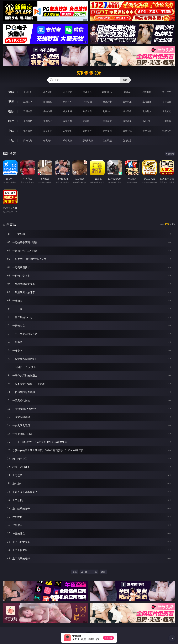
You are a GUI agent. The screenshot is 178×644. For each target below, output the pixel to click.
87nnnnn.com (89, 73)
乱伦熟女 (147, 111)
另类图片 (167, 121)
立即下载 (108, 638)
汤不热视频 (87, 140)
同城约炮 (28, 140)
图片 (11, 121)
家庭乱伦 (48, 131)
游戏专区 (87, 92)
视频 (11, 102)
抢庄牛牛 (167, 92)
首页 (75, 572)
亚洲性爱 (28, 111)
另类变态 (167, 111)
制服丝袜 (107, 111)
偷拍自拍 (48, 111)
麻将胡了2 (107, 92)
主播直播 (147, 102)
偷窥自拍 (28, 121)
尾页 (103, 572)
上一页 (84, 572)
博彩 (11, 92)
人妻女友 (67, 131)
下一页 (94, 572)
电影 (11, 111)
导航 (11, 140)
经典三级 (127, 111)
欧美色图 (67, 121)
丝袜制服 (127, 102)
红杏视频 (107, 140)
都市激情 (28, 131)
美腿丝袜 (107, 121)
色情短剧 (127, 140)
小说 (11, 131)
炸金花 (127, 92)
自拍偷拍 (48, 102)
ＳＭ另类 (167, 102)
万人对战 (67, 92)
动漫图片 (87, 121)
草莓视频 (67, 140)
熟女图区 (147, 121)
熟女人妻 (107, 102)
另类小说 (127, 131)
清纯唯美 (127, 121)
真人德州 (48, 92)
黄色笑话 (147, 131)
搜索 (125, 80)
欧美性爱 (87, 111)
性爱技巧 (167, 131)
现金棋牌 (147, 92)
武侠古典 (87, 131)
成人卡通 (67, 111)
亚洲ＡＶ (28, 102)
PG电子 (28, 92)
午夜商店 (48, 140)
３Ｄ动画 (87, 102)
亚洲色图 (48, 121)
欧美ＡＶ (67, 102)
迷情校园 (107, 131)
